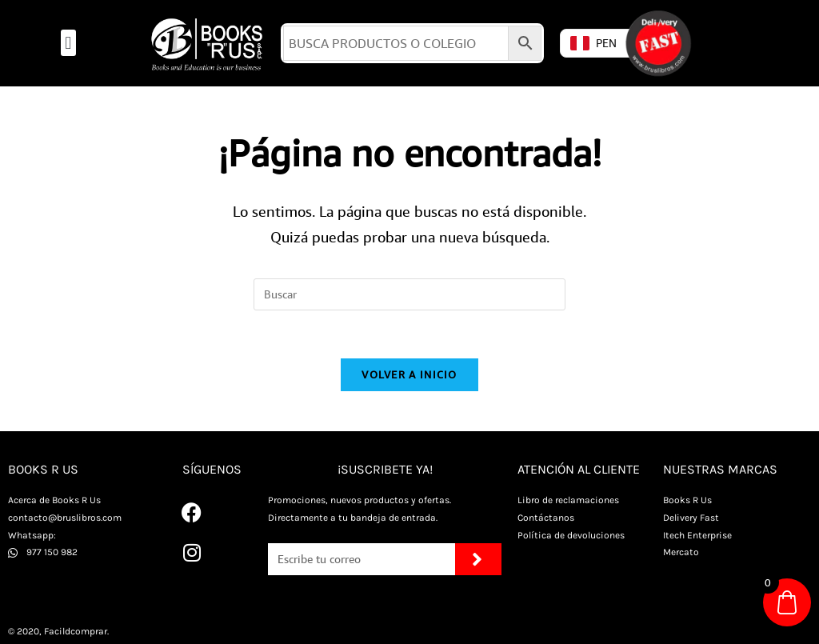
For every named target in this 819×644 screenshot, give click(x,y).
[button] (68, 43)
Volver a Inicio (409, 374)
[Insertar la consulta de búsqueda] (409, 294)
